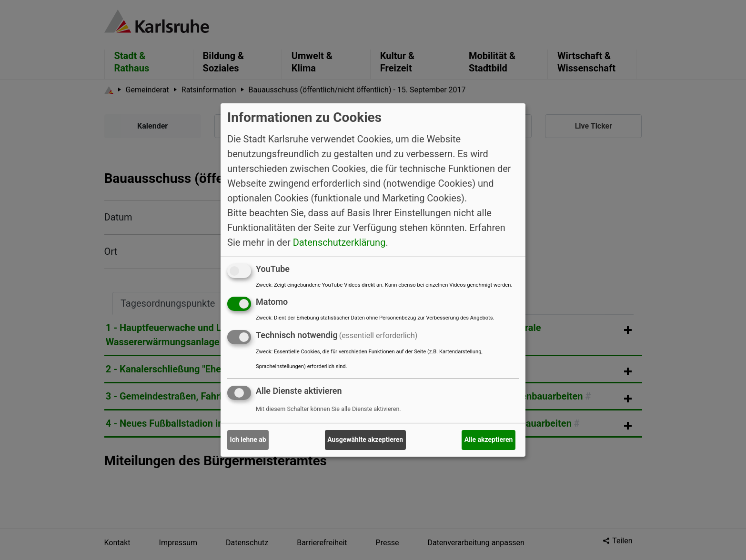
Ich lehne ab (248, 440)
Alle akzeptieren (489, 440)
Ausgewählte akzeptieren (365, 440)
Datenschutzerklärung (339, 242)
